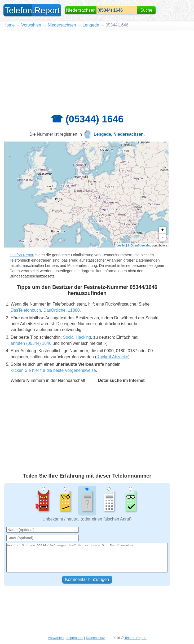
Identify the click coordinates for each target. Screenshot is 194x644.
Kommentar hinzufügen (87, 579)
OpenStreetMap (141, 245)
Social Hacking (77, 337)
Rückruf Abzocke (112, 357)
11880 (74, 310)
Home (9, 25)
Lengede (91, 25)
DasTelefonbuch (26, 310)
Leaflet (121, 245)
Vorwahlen (31, 25)
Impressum (75, 638)
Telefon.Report (22, 255)
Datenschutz (95, 638)
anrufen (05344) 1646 (31, 343)
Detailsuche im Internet (121, 380)
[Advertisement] (97, 69)
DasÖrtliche (55, 310)
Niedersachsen (62, 25)
